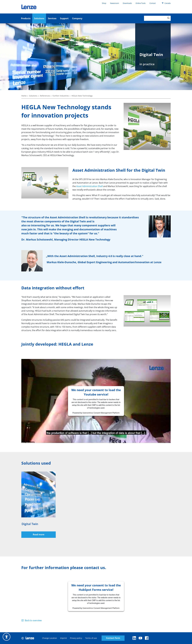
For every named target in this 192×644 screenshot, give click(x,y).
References (45, 96)
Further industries (61, 96)
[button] (7, 637)
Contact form (113, 638)
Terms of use (91, 638)
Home (24, 96)
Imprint (63, 638)
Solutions (39, 18)
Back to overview (33, 620)
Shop (104, 3)
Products (26, 18)
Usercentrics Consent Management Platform (101, 413)
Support (64, 18)
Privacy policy (76, 638)
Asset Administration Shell (89, 186)
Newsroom (115, 3)
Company (77, 18)
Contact (153, 3)
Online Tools (141, 3)
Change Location (50, 638)
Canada (166, 3)
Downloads (127, 3)
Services (52, 18)
